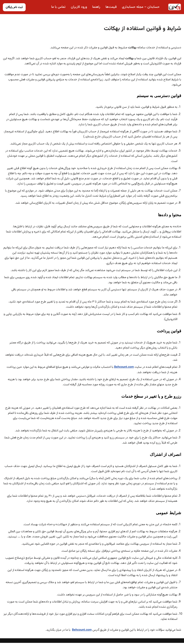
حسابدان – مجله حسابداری (141, 7)
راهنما (96, 7)
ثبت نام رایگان (14, 7)
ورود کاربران (79, 7)
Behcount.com (124, 368)
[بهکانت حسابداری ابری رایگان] (175, 7)
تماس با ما (58, 7)
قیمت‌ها (111, 7)
